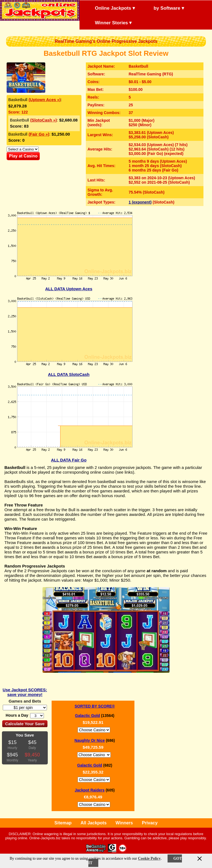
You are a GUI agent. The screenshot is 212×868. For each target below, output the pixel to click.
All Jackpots (94, 823)
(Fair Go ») (39, 134)
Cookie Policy (149, 858)
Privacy (150, 823)
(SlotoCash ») (43, 120)
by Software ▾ (164, 8)
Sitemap (63, 823)
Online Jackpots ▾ (110, 8)
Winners (124, 823)
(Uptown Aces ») (45, 100)
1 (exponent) (140, 202)
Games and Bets (25, 701)
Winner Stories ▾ (109, 22)
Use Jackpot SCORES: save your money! (25, 692)
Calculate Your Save (25, 724)
